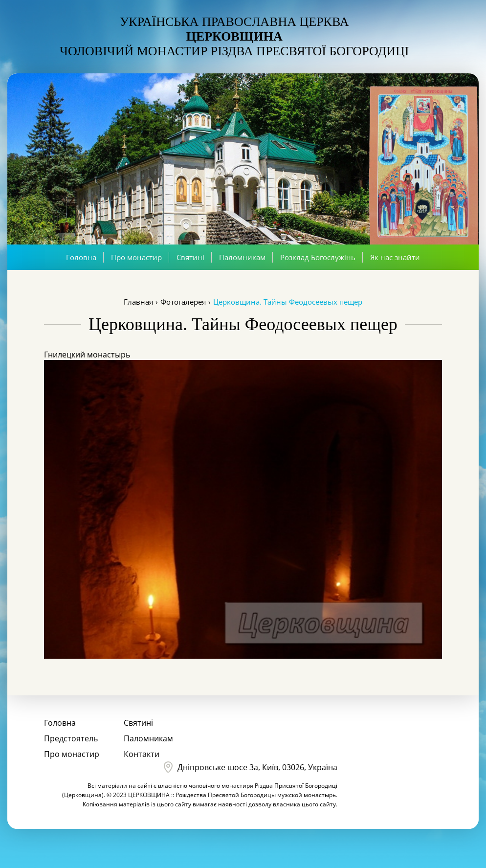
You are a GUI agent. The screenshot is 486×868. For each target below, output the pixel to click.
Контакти (142, 754)
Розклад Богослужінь (318, 257)
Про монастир (136, 257)
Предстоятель (71, 738)
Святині (190, 257)
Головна (81, 257)
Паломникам (242, 257)
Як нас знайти (395, 257)
